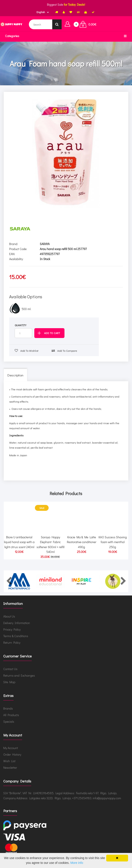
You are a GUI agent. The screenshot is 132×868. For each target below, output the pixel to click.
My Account (11, 748)
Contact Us (10, 669)
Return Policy (12, 642)
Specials (9, 721)
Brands (8, 708)
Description (15, 375)
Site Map (9, 682)
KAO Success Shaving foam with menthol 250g (113, 542)
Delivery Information (17, 623)
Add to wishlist (27, 351)
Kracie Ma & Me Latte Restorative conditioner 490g (82, 542)
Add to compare (64, 351)
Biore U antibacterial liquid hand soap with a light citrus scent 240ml (19, 542)
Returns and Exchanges (19, 675)
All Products (11, 715)
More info (77, 863)
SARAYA (45, 244)
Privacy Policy (12, 629)
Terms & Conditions (16, 636)
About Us (9, 616)
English (41, 12)
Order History (12, 754)
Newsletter (10, 768)
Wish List (9, 761)
